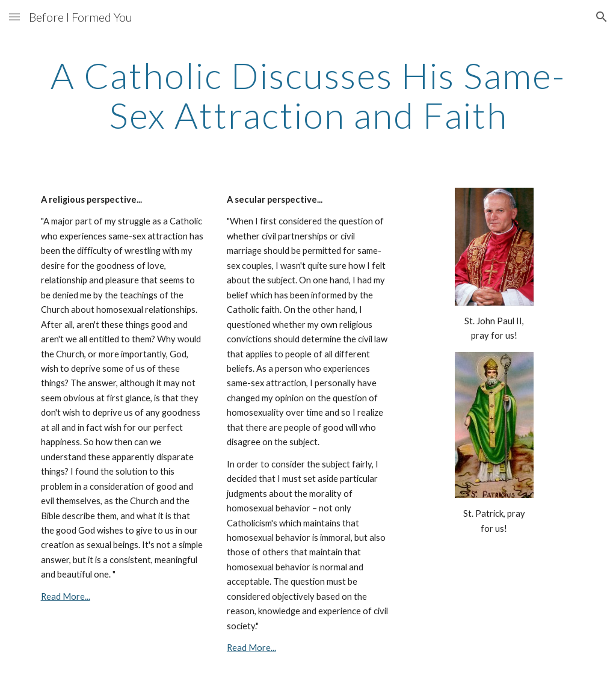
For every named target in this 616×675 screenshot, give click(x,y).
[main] (308, 95)
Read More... (66, 596)
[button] (14, 17)
